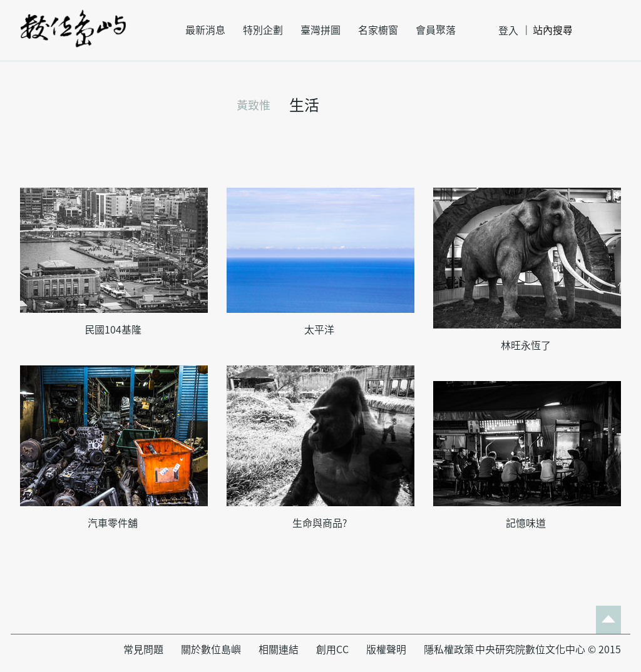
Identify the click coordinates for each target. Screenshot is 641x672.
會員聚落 (436, 30)
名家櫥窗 (378, 30)
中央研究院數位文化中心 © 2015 (548, 649)
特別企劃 (263, 30)
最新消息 (205, 30)
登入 (508, 31)
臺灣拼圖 (320, 30)
